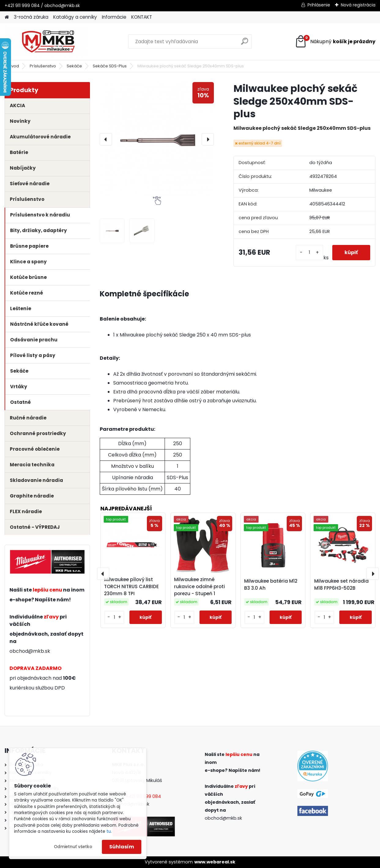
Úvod (14, 66)
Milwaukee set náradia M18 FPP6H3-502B (341, 584)
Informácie (114, 17)
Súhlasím (122, 847)
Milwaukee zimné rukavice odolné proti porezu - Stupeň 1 (199, 586)
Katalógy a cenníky (75, 17)
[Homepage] (7, 17)
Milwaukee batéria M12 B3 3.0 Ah (271, 584)
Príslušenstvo (43, 66)
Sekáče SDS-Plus (110, 66)
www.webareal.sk (215, 862)
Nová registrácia (358, 5)
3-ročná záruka (31, 17)
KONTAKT (142, 17)
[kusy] (309, 252)
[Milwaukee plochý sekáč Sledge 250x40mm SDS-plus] (157, 139)
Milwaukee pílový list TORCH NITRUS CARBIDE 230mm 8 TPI (131, 586)
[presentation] (106, 139)
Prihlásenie (319, 5)
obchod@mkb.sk (30, 651)
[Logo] (47, 42)
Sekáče (74, 66)
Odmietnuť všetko (73, 847)
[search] (245, 44)
